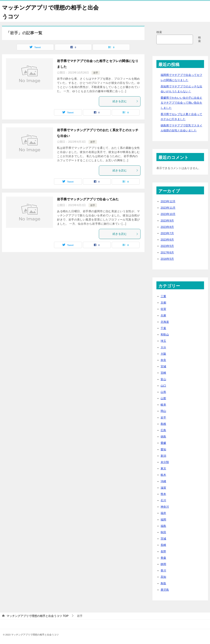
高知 (163, 577)
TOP (38, 616)
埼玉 (163, 341)
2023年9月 (167, 221)
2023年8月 (167, 227)
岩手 (96, 73)
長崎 (163, 545)
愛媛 (163, 443)
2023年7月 (167, 233)
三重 (163, 296)
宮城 (163, 366)
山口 (163, 386)
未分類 (165, 462)
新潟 (163, 456)
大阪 (163, 354)
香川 (163, 570)
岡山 (163, 411)
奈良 (163, 360)
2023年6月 (167, 240)
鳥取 (163, 583)
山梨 (163, 398)
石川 (163, 500)
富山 (163, 379)
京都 (163, 303)
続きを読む (125, 101)
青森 (163, 558)
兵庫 (163, 315)
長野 (163, 551)
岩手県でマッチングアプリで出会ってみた (88, 199)
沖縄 (163, 481)
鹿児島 (165, 590)
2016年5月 (167, 259)
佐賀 (163, 309)
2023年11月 (168, 208)
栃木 (163, 475)
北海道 (165, 322)
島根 (163, 424)
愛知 (163, 449)
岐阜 (163, 405)
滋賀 (163, 488)
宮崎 (163, 373)
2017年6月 (167, 252)
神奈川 (165, 507)
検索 (159, 32)
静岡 (163, 564)
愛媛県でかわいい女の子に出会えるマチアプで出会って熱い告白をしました (181, 103)
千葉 (163, 328)
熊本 (163, 494)
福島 (163, 526)
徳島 (163, 437)
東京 (163, 468)
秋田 (163, 532)
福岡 (163, 520)
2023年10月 (168, 214)
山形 (163, 392)
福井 (163, 513)
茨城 (163, 539)
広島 (163, 430)
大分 (163, 347)
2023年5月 (167, 246)
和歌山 (165, 334)
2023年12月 (168, 201)
